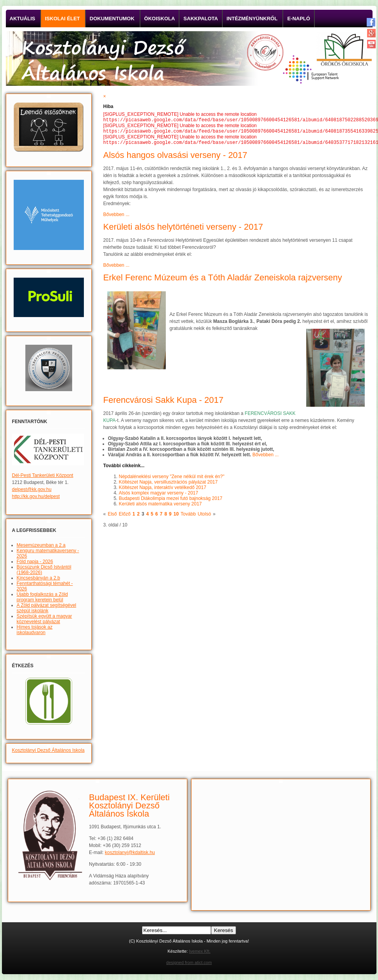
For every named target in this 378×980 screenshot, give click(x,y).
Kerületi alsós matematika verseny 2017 (161, 506)
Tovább (188, 516)
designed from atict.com (189, 962)
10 (176, 516)
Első (112, 516)
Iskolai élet (62, 19)
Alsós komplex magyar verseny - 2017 (159, 495)
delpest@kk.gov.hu (32, 489)
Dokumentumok (112, 19)
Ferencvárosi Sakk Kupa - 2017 (163, 402)
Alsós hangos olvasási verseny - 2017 (175, 157)
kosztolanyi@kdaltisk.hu (130, 852)
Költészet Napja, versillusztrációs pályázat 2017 (168, 484)
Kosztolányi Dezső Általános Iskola (48, 750)
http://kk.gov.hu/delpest (36, 496)
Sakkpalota (201, 19)
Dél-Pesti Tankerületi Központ (43, 475)
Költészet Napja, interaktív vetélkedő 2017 (163, 490)
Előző (125, 516)
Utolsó (204, 516)
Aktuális (23, 19)
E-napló (299, 19)
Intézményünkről (252, 19)
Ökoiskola (160, 19)
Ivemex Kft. (200, 951)
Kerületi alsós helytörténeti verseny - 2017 (183, 229)
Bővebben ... (116, 217)
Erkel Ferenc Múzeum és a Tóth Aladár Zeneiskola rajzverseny (223, 280)
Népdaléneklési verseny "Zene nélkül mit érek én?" (172, 479)
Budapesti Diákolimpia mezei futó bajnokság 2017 (171, 501)
